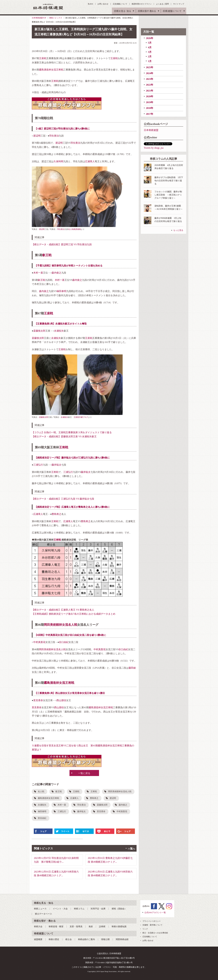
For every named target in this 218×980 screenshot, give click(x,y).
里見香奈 (38, 700)
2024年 (150, 73)
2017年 (150, 114)
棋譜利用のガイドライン (142, 4)
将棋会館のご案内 (86, 939)
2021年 (150, 91)
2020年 (150, 96)
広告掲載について (120, 4)
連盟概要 (38, 939)
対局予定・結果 (98, 909)
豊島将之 (56, 514)
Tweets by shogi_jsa (154, 148)
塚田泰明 (61, 291)
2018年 (150, 108)
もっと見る (178, 230)
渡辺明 (37, 136)
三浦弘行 (38, 465)
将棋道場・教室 (56, 927)
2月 (150, 56)
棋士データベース (43, 914)
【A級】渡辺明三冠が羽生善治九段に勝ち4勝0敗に (62, 129)
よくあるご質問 (162, 4)
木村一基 (38, 273)
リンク (145, 929)
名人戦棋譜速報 (74, 229)
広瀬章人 (90, 161)
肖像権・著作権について (152, 925)
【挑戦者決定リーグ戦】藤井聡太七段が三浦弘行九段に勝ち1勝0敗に (72, 458)
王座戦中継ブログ (81, 417)
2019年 (150, 102)
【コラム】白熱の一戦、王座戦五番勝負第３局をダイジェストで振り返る (72, 432)
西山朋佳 (61, 700)
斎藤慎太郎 (39, 331)
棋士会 (69, 939)
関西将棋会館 (122, 939)
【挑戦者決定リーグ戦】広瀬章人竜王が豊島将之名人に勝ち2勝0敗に (72, 507)
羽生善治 (54, 136)
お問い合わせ (103, 4)
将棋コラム (79, 909)
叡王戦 (47, 255)
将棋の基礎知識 (119, 927)
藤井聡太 (56, 465)
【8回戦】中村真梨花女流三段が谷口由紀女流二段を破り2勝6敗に (70, 635)
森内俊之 (56, 273)
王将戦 (55, 81)
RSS (92, 4)
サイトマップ (179, 4)
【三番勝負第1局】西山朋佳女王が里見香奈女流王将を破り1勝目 (70, 693)
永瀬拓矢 (59, 331)
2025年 (150, 67)
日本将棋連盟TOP (39, 18)
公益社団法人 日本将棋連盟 (48, 7)
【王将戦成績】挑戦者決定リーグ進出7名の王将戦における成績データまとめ (74, 614)
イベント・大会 (60, 909)
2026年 (150, 38)
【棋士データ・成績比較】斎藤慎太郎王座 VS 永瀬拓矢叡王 (64, 436)
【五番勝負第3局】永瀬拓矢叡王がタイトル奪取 (61, 324)
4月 (150, 47)
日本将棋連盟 (151, 130)
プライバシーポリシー (152, 921)
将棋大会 (38, 927)
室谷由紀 (42, 818)
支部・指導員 (76, 927)
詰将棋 (102, 927)
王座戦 (43, 58)
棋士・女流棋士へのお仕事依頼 (155, 933)
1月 (150, 61)
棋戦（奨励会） (119, 909)
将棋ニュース (40, 909)
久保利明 (58, 161)
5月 (150, 43)
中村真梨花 (39, 642)
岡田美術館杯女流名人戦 (61, 625)
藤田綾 (132, 668)
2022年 (150, 85)
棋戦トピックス (56, 18)
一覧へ (131, 849)
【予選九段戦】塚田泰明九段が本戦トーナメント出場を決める (69, 266)
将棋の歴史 (54, 939)
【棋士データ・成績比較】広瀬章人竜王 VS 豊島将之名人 (63, 610)
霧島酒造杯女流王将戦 (51, 70)
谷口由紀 (64, 642)
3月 (150, 52)
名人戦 (41, 792)
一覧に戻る (84, 773)
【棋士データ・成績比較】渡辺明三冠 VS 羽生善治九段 (62, 244)
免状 (91, 927)
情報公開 (105, 939)
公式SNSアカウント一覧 (155, 912)
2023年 (150, 79)
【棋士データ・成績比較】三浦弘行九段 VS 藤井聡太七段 (63, 499)
